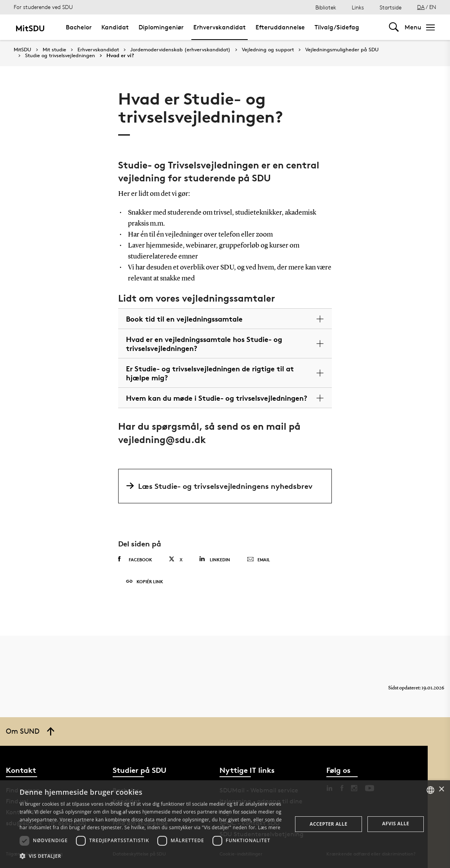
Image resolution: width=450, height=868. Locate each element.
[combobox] (430, 790)
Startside (391, 7)
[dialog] (225, 824)
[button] (152, 856)
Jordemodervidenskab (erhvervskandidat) (180, 50)
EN (433, 7)
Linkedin (215, 559)
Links (358, 7)
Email (258, 560)
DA (421, 7)
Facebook (135, 559)
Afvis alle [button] (396, 824)
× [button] (441, 789)
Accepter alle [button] (328, 824)
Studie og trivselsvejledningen (60, 56)
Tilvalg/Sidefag (337, 27)
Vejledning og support (268, 50)
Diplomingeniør (161, 27)
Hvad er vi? (120, 56)
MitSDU (22, 50)
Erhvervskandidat (220, 27)
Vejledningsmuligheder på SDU (342, 50)
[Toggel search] (394, 27)
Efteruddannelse (280, 27)
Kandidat (115, 27)
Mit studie (54, 50)
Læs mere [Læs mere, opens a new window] (269, 827)
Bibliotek (326, 7)
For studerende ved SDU (43, 7)
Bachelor (79, 27)
